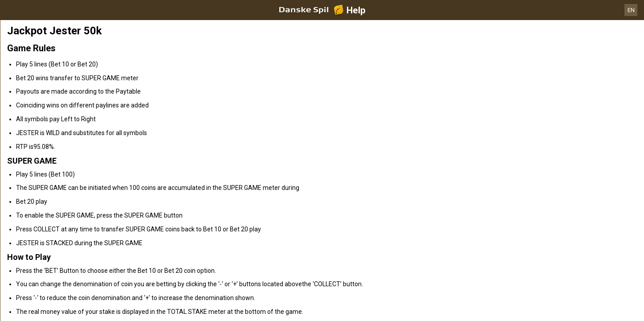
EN (631, 10)
